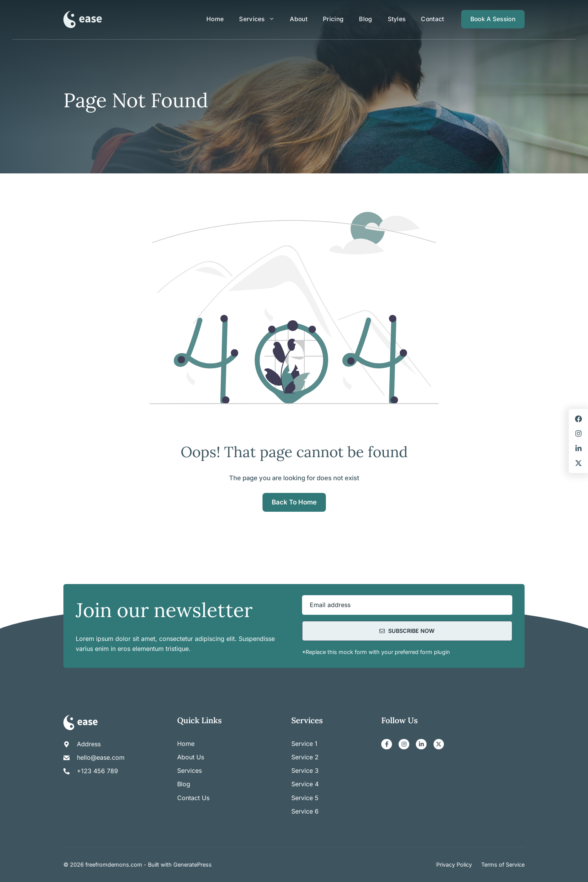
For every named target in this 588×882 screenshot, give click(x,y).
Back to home (294, 502)
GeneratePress (193, 865)
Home (215, 19)
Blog (365, 19)
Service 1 (304, 744)
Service (303, 757)
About (299, 19)
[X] (439, 744)
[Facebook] (387, 744)
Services (261, 19)
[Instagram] (404, 744)
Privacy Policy (454, 865)
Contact (432, 19)
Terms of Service (503, 865)
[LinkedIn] (421, 744)
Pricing (333, 19)
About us (191, 757)
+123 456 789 (97, 771)
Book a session (493, 19)
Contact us (193, 798)
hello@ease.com (101, 757)
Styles (397, 19)
